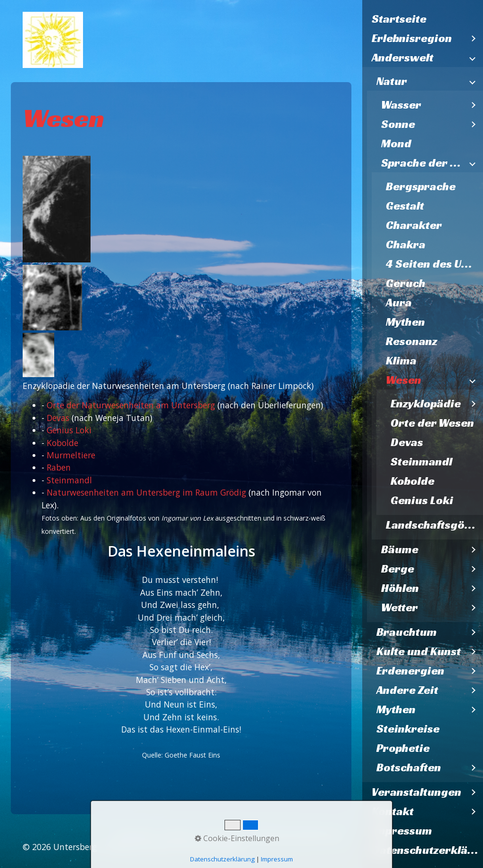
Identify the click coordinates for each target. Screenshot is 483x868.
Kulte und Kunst (419, 651)
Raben (59, 467)
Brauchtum (407, 632)
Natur (392, 81)
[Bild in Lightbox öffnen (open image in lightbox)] (57, 209)
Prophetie (403, 748)
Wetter (400, 607)
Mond (396, 143)
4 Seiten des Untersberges (434, 264)
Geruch (406, 283)
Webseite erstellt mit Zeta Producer (174, 847)
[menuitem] (423, 19)
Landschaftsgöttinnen (434, 525)
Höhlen (400, 588)
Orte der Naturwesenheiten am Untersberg (131, 405)
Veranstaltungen (416, 792)
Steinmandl (421, 462)
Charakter (414, 225)
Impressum (402, 831)
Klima (401, 361)
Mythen (405, 322)
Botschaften (409, 767)
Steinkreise (408, 729)
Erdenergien (410, 671)
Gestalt (405, 206)
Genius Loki (422, 500)
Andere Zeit (407, 690)
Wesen (404, 380)
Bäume (400, 549)
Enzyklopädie (426, 404)
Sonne (398, 124)
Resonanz (412, 341)
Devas (407, 442)
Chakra (406, 244)
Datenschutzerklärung (427, 850)
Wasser (401, 105)
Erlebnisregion (412, 38)
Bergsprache (421, 186)
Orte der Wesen (432, 423)
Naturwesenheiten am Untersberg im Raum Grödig (146, 492)
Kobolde (412, 481)
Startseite (399, 19)
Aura (399, 303)
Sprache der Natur (423, 163)
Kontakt (393, 811)
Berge (398, 569)
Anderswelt (403, 58)
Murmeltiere (71, 455)
